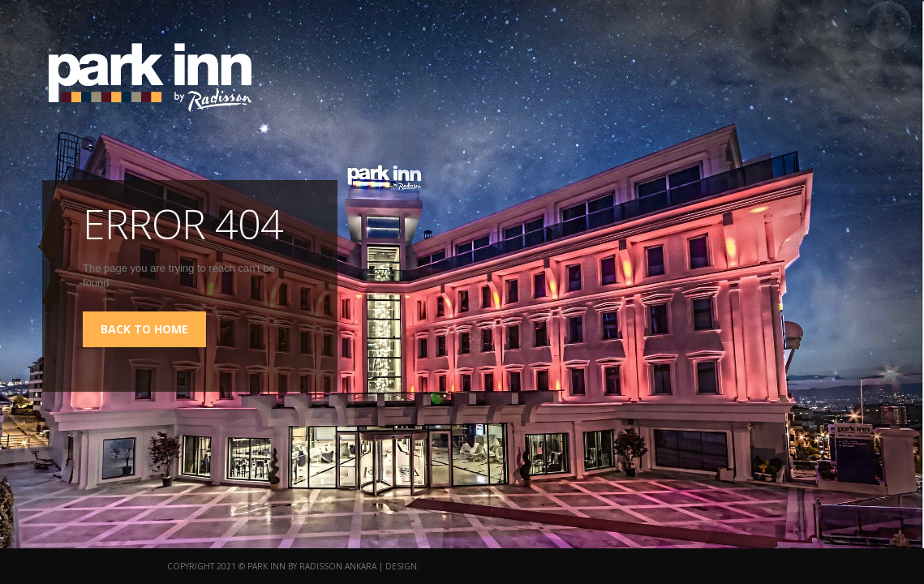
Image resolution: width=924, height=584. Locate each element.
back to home (144, 329)
